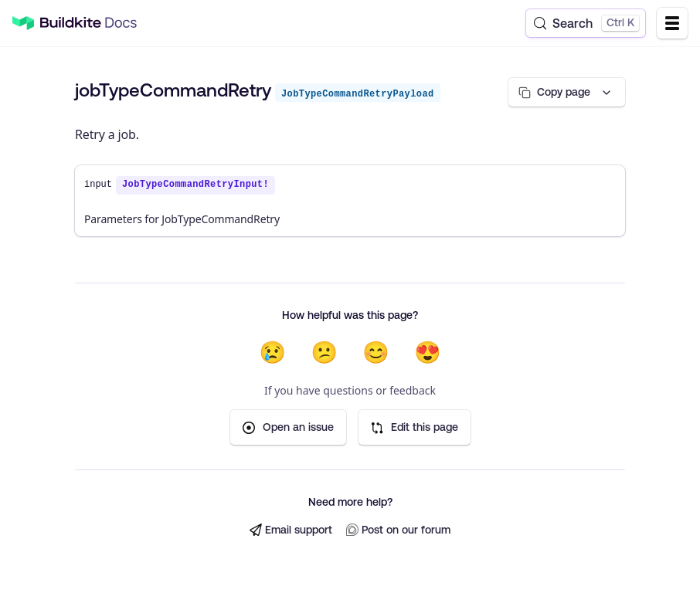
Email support (291, 530)
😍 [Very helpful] (428, 352)
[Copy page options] (567, 92)
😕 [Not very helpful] (324, 352)
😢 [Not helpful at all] (272, 352)
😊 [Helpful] (376, 352)
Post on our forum (398, 530)
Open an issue (288, 427)
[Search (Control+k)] (586, 23)
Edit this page (415, 427)
